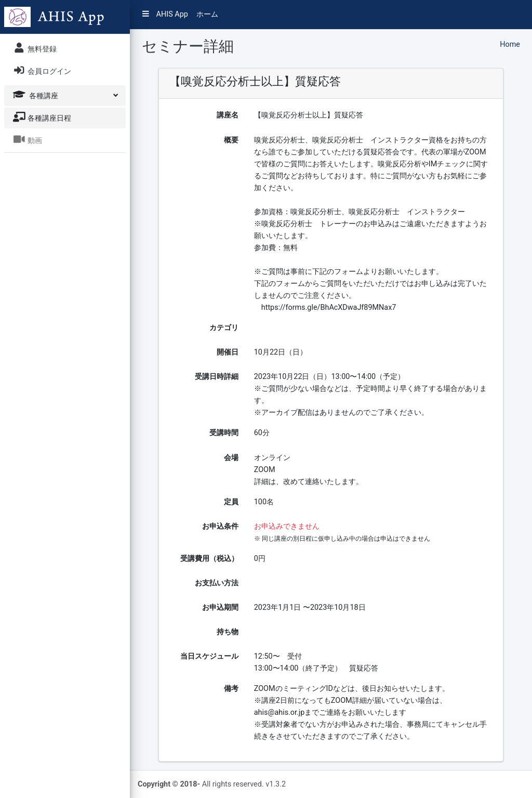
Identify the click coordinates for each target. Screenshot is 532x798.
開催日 (228, 352)
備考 (231, 689)
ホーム (207, 14)
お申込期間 (220, 607)
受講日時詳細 (217, 377)
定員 (231, 502)
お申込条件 (220, 526)
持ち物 (228, 632)
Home (510, 44)
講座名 (228, 115)
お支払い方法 (217, 583)
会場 (231, 458)
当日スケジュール (209, 656)
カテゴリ (224, 328)
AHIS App (165, 14)
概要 (231, 140)
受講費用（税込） (209, 559)
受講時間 (224, 433)
